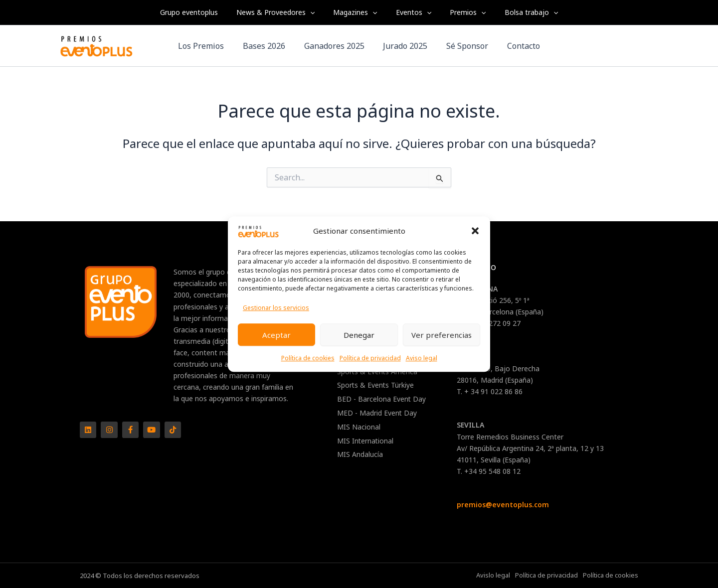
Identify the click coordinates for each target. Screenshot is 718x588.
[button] (475, 231)
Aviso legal (422, 358)
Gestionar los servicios (276, 308)
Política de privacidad (370, 358)
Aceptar (276, 335)
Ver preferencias (442, 335)
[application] (317, 12)
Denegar (359, 335)
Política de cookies (308, 358)
